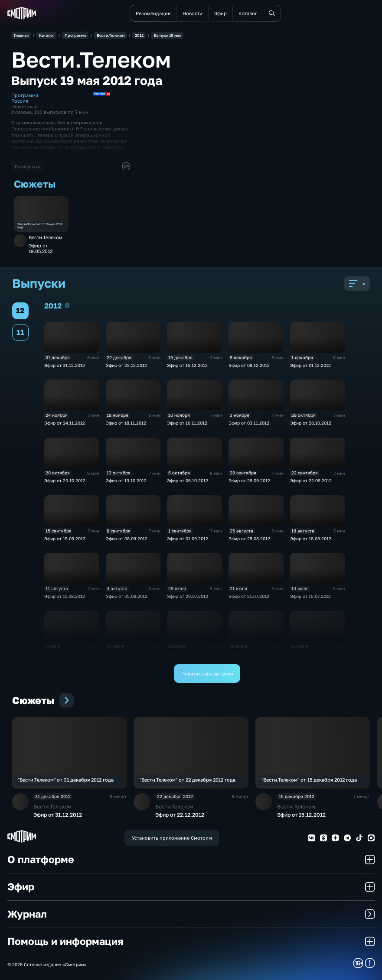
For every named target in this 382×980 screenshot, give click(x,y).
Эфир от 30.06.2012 (127, 654)
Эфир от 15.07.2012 (310, 596)
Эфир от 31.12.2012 (65, 365)
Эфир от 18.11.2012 (126, 423)
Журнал (191, 914)
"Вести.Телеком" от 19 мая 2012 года (40, 226)
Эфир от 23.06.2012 (188, 654)
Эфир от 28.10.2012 (311, 423)
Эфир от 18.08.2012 (311, 539)
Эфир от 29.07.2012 (188, 596)
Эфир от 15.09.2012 (65, 539)
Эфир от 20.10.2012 (65, 481)
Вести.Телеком (46, 237)
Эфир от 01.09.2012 (188, 539)
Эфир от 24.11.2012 (65, 423)
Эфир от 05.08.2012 (127, 596)
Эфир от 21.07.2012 (249, 596)
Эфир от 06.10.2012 (188, 481)
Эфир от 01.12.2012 (310, 365)
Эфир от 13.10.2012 (126, 481)
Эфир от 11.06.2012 (310, 654)
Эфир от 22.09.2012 (311, 481)
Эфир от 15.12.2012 (187, 365)
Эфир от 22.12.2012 (126, 365)
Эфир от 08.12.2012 (249, 365)
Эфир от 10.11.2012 (187, 423)
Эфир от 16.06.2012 (249, 654)
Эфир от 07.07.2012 (65, 654)
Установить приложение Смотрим (172, 838)
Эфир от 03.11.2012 (249, 423)
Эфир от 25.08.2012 (249, 539)
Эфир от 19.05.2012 (41, 248)
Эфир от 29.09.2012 (249, 481)
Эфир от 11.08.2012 (65, 596)
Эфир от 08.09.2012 (127, 539)
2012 (67, 305)
